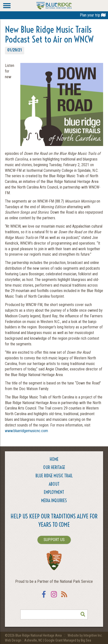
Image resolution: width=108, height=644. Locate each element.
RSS (64, 597)
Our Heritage (54, 467)
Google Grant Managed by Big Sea (68, 640)
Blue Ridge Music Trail (54, 476)
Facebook (44, 597)
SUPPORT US (54, 540)
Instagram (54, 597)
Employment (54, 492)
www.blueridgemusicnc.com (26, 431)
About (54, 484)
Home (54, 459)
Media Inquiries (54, 501)
